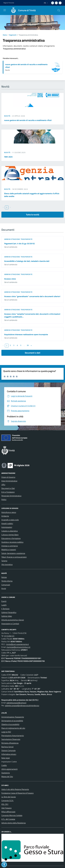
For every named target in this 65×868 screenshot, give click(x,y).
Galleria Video (7, 616)
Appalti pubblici (7, 523)
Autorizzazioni (7, 527)
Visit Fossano (6, 808)
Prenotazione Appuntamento (13, 736)
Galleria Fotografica (9, 612)
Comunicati (6, 585)
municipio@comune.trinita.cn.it (18, 647)
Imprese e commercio (10, 546)
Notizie (4, 577)
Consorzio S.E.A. (7, 800)
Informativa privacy (9, 754)
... (24, 345)
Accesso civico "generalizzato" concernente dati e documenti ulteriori (32, 296)
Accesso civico (10, 279)
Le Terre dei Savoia (9, 797)
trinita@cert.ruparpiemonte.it (18, 644)
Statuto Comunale (8, 750)
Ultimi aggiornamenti (9, 769)
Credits (4, 765)
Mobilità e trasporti (9, 550)
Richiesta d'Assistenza (10, 743)
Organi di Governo (8, 477)
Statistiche (6, 773)
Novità (7, 116)
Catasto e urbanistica (10, 531)
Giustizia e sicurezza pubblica (12, 542)
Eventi (4, 601)
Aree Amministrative (9, 481)
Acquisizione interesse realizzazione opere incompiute (26, 334)
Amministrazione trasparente (18, 239)
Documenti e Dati (8, 488)
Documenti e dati (33, 353)
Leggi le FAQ (6, 732)
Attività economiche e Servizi (13, 620)
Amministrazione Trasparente (13, 717)
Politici (4, 499)
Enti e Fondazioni (8, 492)
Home (5, 35)
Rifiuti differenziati (8, 812)
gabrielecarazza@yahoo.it (16, 703)
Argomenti (13, 35)
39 (28, 345)
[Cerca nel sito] (59, 10)
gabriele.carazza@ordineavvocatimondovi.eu (22, 706)
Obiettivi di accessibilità (10, 724)
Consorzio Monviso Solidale (12, 815)
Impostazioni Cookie (9, 762)
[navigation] (5, 10)
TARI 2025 (8, 157)
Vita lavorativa (7, 564)
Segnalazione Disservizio (11, 739)
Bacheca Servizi (7, 747)
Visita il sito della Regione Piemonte (15, 789)
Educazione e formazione (11, 538)
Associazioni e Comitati (10, 624)
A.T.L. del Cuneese (8, 819)
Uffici (3, 485)
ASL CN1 (5, 804)
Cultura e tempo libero (10, 535)
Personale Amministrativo (11, 496)
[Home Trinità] (22, 10)
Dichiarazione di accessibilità (12, 721)
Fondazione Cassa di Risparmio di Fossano (17, 793)
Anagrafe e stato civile (10, 520)
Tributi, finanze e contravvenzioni (14, 557)
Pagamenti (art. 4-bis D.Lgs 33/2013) (19, 244)
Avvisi (4, 588)
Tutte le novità (33, 215)
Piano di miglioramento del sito (13, 728)
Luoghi (4, 605)
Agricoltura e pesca (9, 512)
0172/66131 (9, 636)
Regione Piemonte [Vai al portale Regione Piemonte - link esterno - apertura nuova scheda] (9, 3)
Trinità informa (7, 581)
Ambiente (5, 516)
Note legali (6, 758)
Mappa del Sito (7, 777)
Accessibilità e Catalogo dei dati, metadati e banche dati (27, 261)
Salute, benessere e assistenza (13, 553)
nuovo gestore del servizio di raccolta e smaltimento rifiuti (28, 120)
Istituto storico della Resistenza (14, 823)
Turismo (4, 561)
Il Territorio (5, 609)
